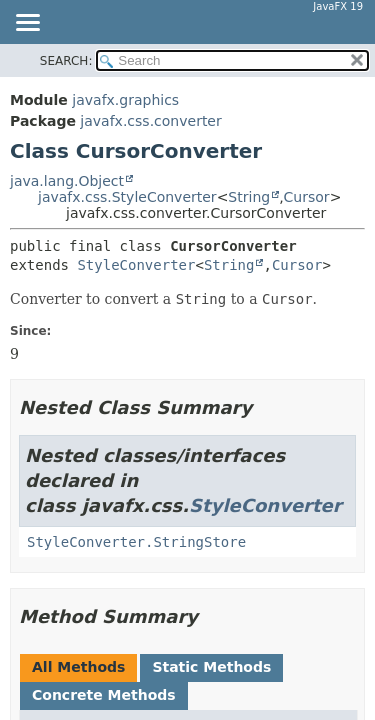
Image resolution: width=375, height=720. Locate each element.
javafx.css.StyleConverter (127, 197)
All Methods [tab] (78, 667)
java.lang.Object (67, 181)
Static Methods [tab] (211, 667)
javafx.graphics (125, 100)
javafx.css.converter (150, 121)
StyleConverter (136, 265)
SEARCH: (66, 61)
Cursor (307, 197)
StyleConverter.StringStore (136, 542)
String (249, 197)
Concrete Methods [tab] (104, 695)
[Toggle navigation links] (27, 24)
